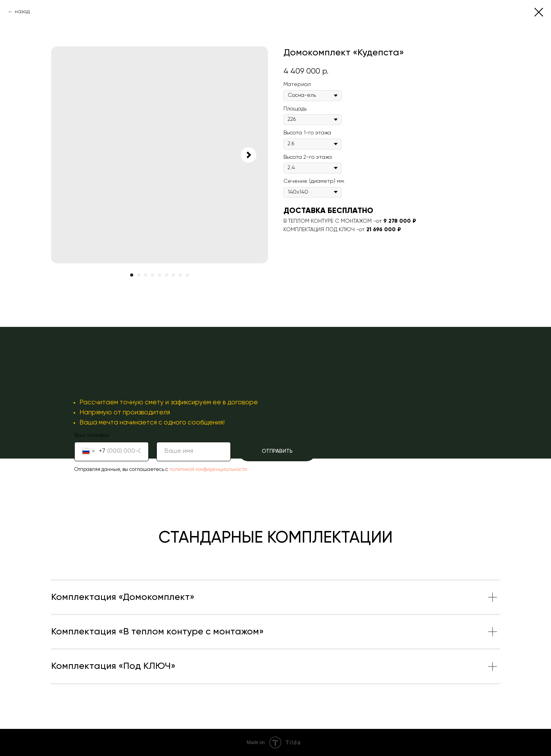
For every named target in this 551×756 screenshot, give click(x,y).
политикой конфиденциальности (208, 470)
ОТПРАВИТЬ (277, 451)
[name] (194, 452)
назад (22, 12)
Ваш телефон (92, 435)
